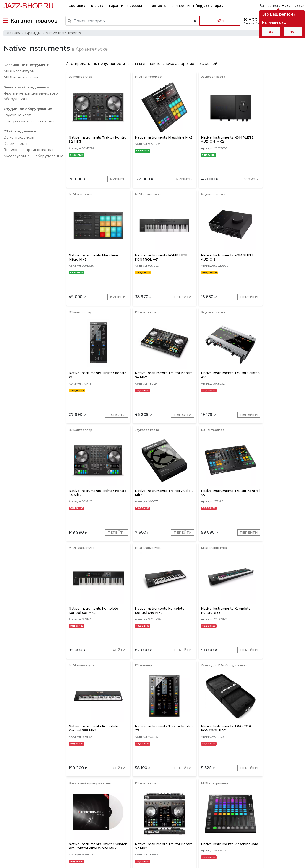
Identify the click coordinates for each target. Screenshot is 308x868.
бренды (173, 832)
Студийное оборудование (28, 112)
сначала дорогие (180, 67)
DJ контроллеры (19, 140)
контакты (158, 6)
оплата (97, 6)
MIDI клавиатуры (19, 74)
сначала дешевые (146, 67)
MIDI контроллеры (21, 80)
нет (293, 31)
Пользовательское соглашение (29, 856)
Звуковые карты (18, 118)
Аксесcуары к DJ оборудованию (33, 159)
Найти (219, 21)
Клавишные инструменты (27, 68)
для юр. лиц (198, 6)
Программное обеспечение (29, 124)
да (271, 31)
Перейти (111, 302)
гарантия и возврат (127, 6)
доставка (77, 6)
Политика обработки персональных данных (39, 861)
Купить (113, 183)
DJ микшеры (15, 146)
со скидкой (209, 67)
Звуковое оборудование (26, 90)
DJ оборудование (20, 134)
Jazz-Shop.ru (28, 6)
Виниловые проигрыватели (29, 153)
